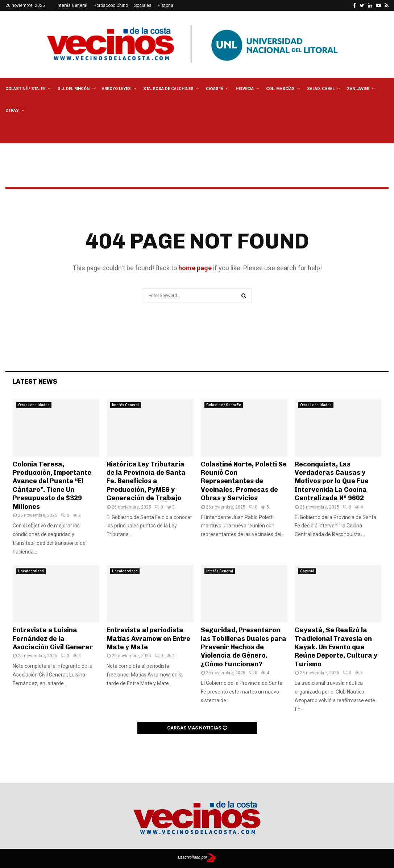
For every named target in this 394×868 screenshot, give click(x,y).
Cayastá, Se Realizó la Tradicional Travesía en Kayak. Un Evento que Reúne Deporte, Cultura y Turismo (336, 647)
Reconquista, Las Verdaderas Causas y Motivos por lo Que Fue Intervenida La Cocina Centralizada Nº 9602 (332, 481)
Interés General (72, 5)
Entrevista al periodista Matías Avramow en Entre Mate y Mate (148, 639)
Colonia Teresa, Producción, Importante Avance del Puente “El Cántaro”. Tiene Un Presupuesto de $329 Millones (52, 486)
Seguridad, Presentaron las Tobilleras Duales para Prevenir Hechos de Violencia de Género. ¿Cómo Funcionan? (244, 647)
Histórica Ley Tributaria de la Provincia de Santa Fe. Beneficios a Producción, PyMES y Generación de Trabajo (146, 481)
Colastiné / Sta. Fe (25, 89)
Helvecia (245, 89)
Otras (12, 110)
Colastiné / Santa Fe (224, 405)
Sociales (143, 5)
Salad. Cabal (321, 89)
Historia (165, 5)
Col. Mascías (280, 89)
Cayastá (215, 89)
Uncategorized (31, 571)
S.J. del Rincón (74, 89)
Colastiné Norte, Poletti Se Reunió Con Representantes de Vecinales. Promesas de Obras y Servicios (244, 481)
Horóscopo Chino (111, 5)
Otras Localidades (34, 405)
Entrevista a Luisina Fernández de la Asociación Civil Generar (53, 639)
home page (195, 268)
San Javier (358, 89)
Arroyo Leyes (116, 89)
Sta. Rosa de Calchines (168, 89)
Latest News (35, 382)
